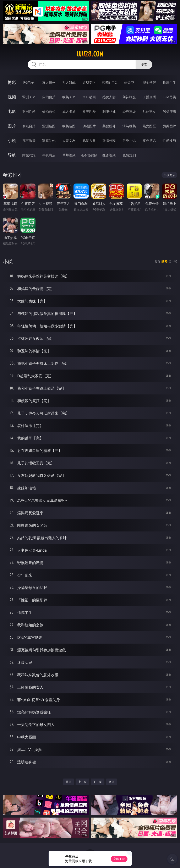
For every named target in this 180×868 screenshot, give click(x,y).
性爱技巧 (169, 141)
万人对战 (69, 82)
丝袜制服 (129, 97)
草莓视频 (69, 155)
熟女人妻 (109, 97)
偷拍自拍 (49, 111)
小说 (12, 140)
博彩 (12, 82)
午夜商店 (49, 155)
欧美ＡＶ (69, 97)
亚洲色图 (49, 126)
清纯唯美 (129, 126)
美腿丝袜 (109, 126)
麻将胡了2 (109, 82)
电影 (12, 111)
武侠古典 (89, 141)
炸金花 (129, 82)
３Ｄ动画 (89, 97)
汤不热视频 (89, 155)
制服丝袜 (109, 111)
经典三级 (129, 111)
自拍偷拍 (49, 97)
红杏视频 (109, 155)
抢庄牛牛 (169, 82)
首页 (69, 782)
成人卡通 (69, 111)
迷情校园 (109, 141)
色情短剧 (129, 155)
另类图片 (169, 126)
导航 (12, 155)
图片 (12, 126)
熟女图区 (149, 126)
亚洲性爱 (29, 111)
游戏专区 (89, 82)
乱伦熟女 (149, 111)
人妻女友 (69, 141)
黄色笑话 (149, 141)
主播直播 (149, 97)
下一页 (98, 782)
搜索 (144, 65)
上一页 (82, 782)
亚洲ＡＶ (29, 97)
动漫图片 (89, 126)
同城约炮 (29, 155)
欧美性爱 (89, 111)
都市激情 (29, 141)
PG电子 (29, 82)
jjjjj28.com (90, 54)
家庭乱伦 (49, 141)
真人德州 (49, 82)
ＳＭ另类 (169, 97)
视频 (12, 97)
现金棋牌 (149, 82)
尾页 (111, 782)
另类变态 (169, 111)
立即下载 (119, 859)
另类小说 (129, 141)
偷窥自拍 (29, 126)
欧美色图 (69, 126)
